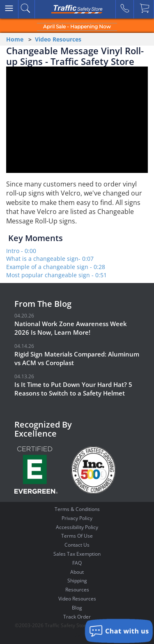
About (77, 572)
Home (15, 39)
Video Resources (58, 39)
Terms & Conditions (77, 509)
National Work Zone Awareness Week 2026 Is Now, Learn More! (71, 328)
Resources (77, 590)
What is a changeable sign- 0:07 (50, 259)
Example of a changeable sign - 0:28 (56, 267)
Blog (77, 608)
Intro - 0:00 (21, 251)
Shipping (77, 581)
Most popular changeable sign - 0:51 (56, 275)
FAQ (77, 563)
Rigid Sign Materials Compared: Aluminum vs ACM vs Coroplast (77, 358)
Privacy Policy (77, 518)
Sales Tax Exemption (77, 554)
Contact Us (77, 545)
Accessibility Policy (77, 527)
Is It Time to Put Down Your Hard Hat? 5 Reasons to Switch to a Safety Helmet (73, 389)
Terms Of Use (77, 536)
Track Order (77, 617)
